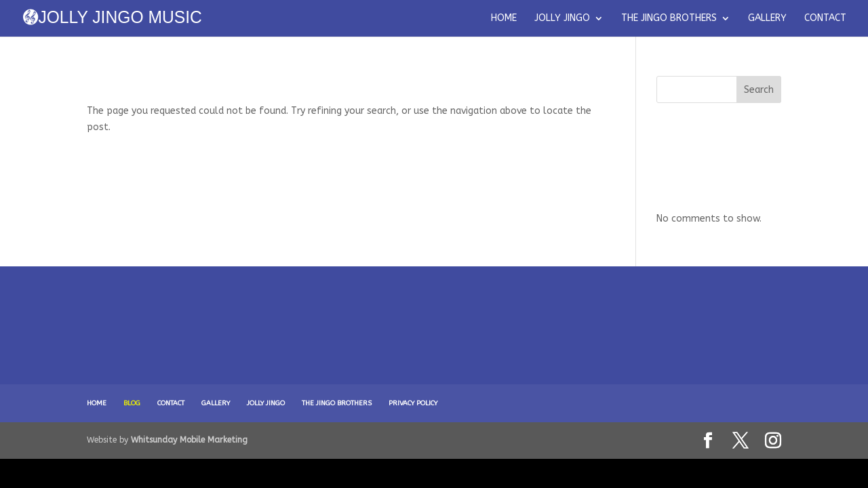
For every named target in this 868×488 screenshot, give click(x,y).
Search (759, 90)
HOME (504, 19)
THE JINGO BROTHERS (669, 19)
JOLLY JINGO (562, 19)
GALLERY (767, 19)
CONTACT (825, 19)
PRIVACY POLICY (413, 403)
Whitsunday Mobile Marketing (189, 440)
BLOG (132, 403)
